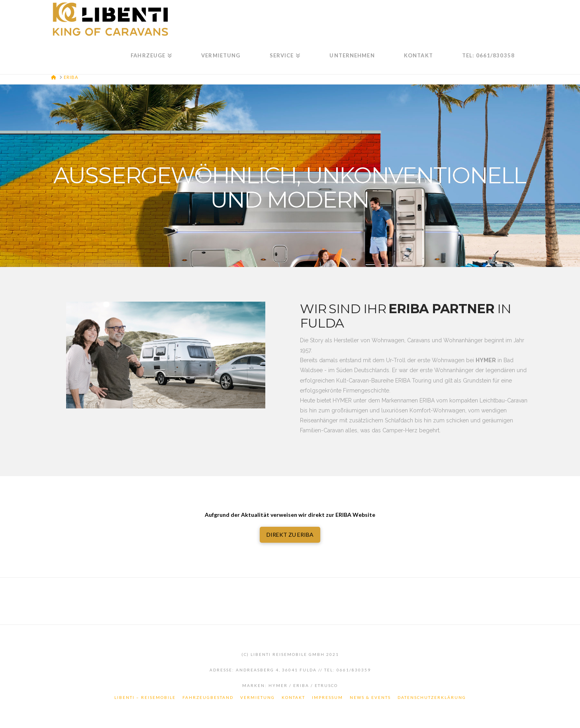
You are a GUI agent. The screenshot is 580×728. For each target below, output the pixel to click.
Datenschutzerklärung (432, 697)
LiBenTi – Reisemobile (145, 697)
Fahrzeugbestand (208, 697)
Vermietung (258, 697)
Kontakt (293, 697)
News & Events (370, 697)
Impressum (327, 697)
